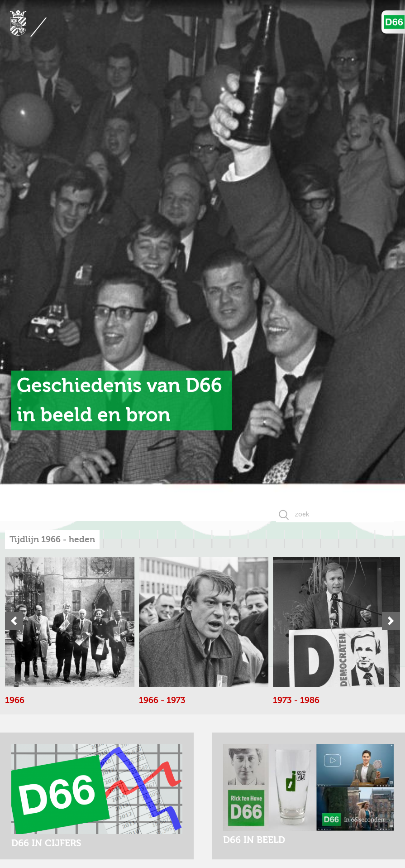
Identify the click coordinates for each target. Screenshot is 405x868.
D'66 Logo (394, 22)
